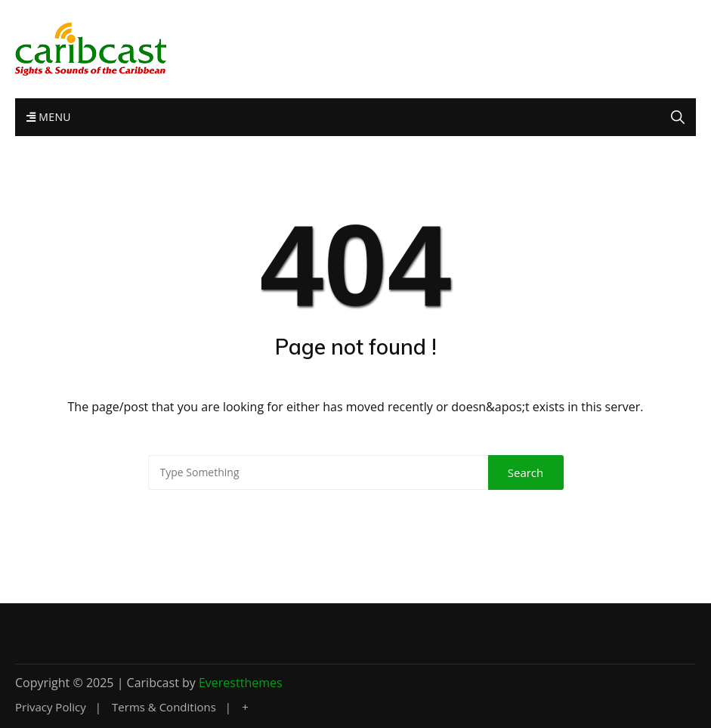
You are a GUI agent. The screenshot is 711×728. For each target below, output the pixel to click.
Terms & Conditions (164, 707)
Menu (49, 117)
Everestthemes (241, 683)
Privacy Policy (51, 707)
